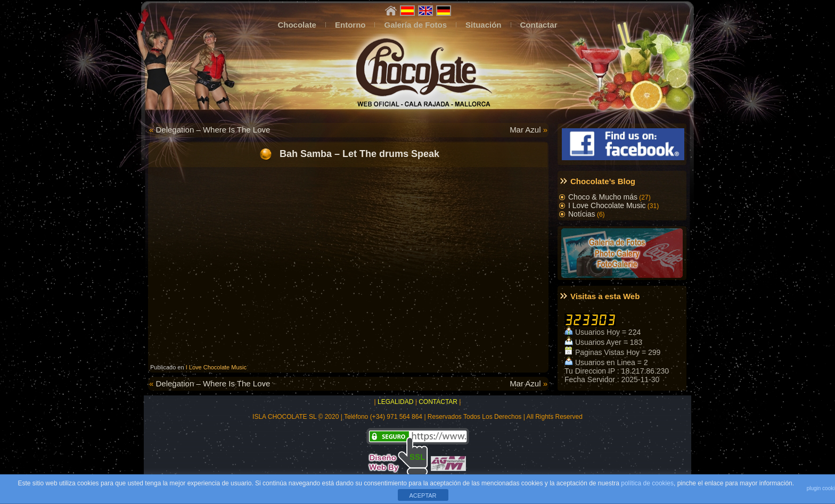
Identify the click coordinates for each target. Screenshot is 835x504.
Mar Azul (525, 130)
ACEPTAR (423, 495)
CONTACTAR (438, 402)
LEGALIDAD (395, 402)
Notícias (582, 214)
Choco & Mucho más (603, 197)
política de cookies (647, 483)
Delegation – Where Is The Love (213, 130)
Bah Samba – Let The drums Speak (358, 153)
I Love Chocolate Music (216, 367)
